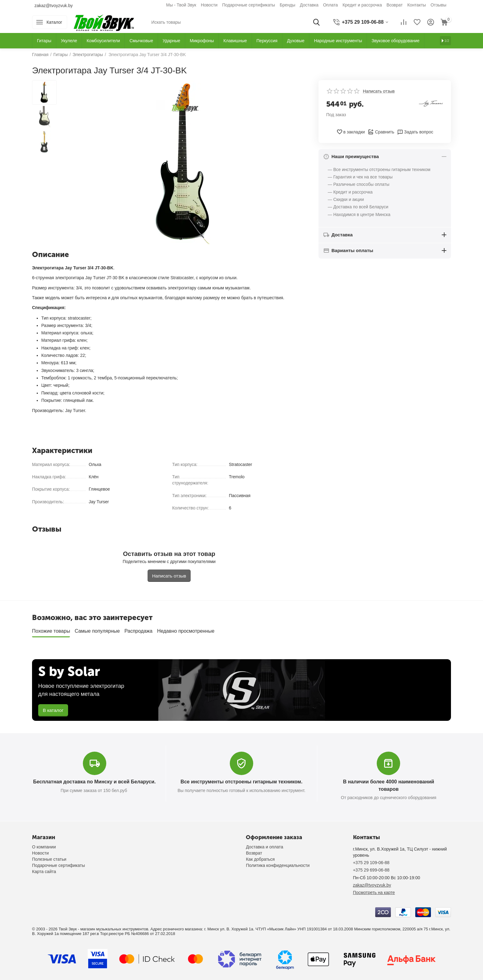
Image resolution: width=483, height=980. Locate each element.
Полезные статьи (49, 859)
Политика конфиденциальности (278, 865)
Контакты (416, 5)
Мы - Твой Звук (181, 5)
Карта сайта (44, 872)
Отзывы (438, 5)
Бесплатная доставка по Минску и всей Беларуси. (95, 782)
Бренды (288, 5)
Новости (209, 5)
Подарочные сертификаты (249, 5)
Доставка (309, 5)
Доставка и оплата (264, 847)
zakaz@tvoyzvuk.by (54, 6)
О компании (44, 847)
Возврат (395, 5)
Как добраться (260, 859)
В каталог (53, 710)
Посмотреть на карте (374, 892)
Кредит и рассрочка (362, 5)
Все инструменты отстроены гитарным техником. (241, 782)
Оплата (331, 5)
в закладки (351, 132)
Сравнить (381, 132)
